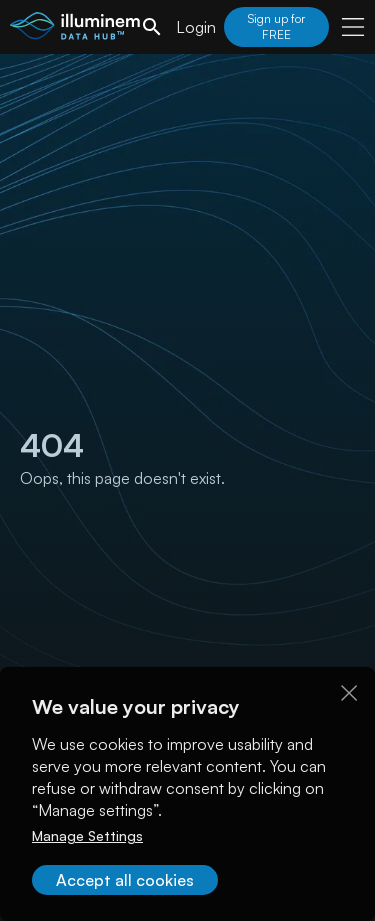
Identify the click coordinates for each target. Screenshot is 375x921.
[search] (152, 27)
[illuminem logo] (75, 29)
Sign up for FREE (276, 26)
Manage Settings (87, 835)
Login (196, 27)
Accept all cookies (125, 880)
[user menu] (353, 27)
